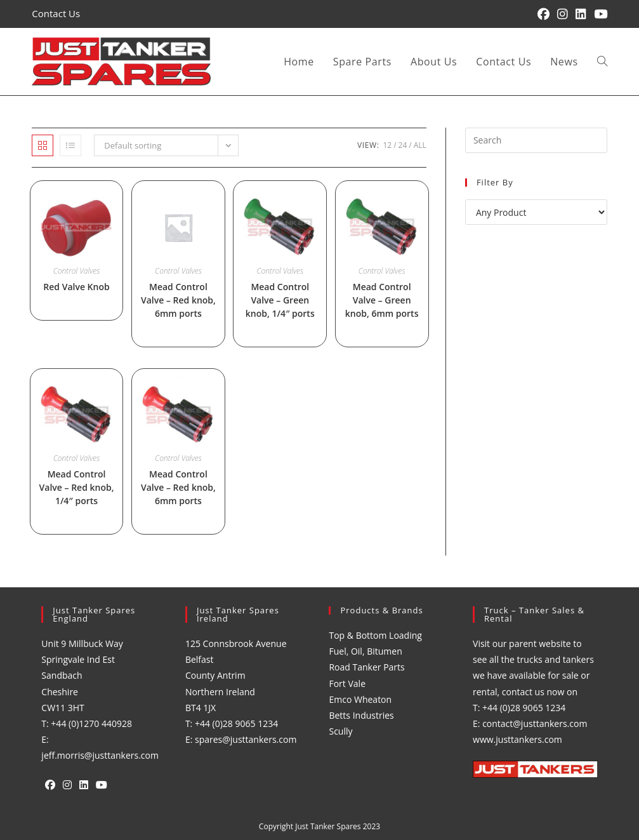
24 (403, 145)
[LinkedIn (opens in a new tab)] (581, 14)
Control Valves (77, 271)
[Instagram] (67, 785)
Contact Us (56, 13)
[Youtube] (102, 785)
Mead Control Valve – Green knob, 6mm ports (382, 300)
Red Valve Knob (76, 287)
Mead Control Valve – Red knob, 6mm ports (178, 300)
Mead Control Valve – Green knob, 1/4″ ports (280, 300)
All (420, 145)
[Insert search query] (536, 140)
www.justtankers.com (517, 739)
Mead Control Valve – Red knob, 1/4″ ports (77, 487)
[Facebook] (50, 785)
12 (387, 145)
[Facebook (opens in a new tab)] (543, 14)
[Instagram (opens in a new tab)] (563, 14)
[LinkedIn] (84, 785)
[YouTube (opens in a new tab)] (599, 14)
